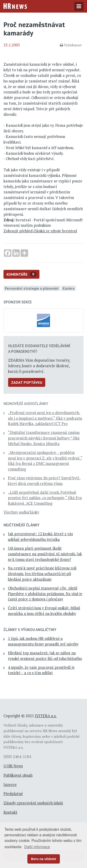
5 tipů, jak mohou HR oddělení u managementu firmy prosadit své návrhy (43, 641)
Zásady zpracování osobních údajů (33, 803)
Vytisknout (71, 45)
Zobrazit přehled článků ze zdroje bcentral (40, 231)
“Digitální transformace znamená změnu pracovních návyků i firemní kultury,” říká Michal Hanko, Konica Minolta (44, 438)
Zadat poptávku (27, 382)
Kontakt (10, 812)
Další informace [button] (37, 847)
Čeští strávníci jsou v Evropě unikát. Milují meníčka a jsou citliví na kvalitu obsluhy (44, 611)
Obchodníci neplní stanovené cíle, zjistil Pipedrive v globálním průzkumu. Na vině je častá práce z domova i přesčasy (45, 594)
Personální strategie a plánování (32, 288)
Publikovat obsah (18, 775)
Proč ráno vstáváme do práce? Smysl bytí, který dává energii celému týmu (44, 481)
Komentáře (21, 274)
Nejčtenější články (21, 525)
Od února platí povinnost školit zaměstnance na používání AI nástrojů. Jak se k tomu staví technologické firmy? (45, 554)
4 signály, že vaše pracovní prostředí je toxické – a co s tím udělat (41, 670)
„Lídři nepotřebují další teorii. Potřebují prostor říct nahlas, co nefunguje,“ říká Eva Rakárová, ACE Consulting (45, 498)
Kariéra (69, 288)
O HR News (13, 766)
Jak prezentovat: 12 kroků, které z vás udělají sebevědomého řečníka (40, 537)
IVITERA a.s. (46, 716)
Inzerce (10, 785)
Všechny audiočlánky (21, 512)
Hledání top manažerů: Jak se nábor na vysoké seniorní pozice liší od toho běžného (45, 656)
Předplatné (13, 794)
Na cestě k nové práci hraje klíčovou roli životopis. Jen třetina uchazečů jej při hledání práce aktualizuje (42, 574)
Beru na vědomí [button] (44, 859)
